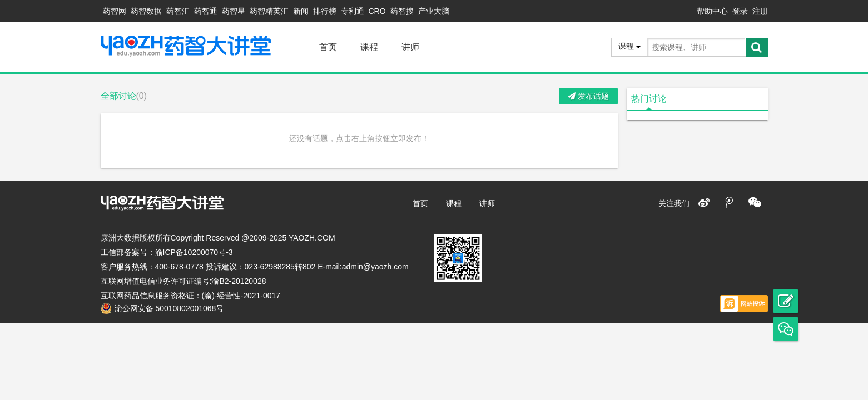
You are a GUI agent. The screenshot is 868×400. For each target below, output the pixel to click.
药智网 (115, 11)
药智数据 (146, 11)
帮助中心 (712, 11)
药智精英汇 (269, 11)
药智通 (206, 11)
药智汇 (178, 11)
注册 (760, 11)
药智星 (234, 11)
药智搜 (402, 11)
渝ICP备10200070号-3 (194, 252)
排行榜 (325, 11)
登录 (740, 11)
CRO (377, 11)
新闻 (301, 11)
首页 (328, 47)
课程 (369, 47)
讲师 (410, 47)
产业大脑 (434, 11)
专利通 (353, 11)
